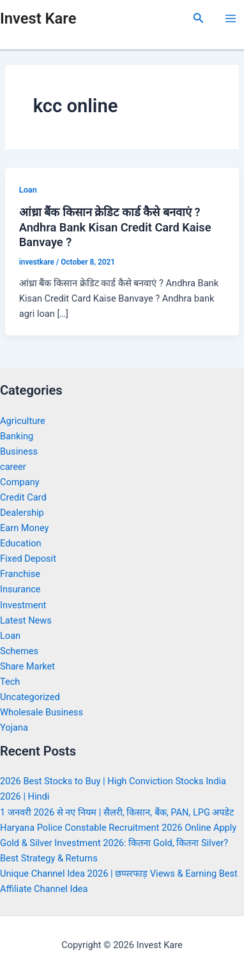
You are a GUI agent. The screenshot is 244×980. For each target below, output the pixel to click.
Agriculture (23, 421)
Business (19, 451)
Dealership (22, 513)
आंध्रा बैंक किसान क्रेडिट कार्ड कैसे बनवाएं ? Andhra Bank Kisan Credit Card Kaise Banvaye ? (115, 227)
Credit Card (23, 497)
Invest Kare (38, 18)
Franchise (20, 574)
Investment (23, 605)
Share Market (27, 666)
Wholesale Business (42, 712)
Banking (17, 436)
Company (20, 482)
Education (21, 543)
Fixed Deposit (28, 559)
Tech (10, 682)
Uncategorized (30, 697)
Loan (28, 190)
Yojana (14, 728)
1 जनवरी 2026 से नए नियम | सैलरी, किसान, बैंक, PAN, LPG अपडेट (117, 812)
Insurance (20, 589)
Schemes (19, 651)
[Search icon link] (199, 18)
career (13, 467)
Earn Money (24, 528)
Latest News (26, 620)
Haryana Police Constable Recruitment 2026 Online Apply (118, 828)
